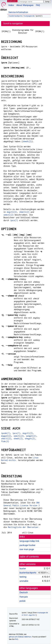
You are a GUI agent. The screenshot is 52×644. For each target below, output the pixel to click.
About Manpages (25, 5)
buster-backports (16, 16)
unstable (24, 581)
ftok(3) (5, 441)
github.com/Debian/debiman (20, 637)
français (24, 597)
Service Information (18, 12)
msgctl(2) (12, 212)
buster (23, 568)
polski (23, 601)
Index (11, 5)
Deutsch (24, 592)
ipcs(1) (14, 220)
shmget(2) (30, 439)
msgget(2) (6, 436)
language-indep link (29, 541)
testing (23, 577)
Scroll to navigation (13, 24)
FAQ (38, 5)
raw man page (27, 549)
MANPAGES (12, 1)
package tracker (27, 545)
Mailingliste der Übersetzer (23, 527)
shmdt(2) (27, 141)
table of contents (29, 557)
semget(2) (31, 436)
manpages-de (29, 16)
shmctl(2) (24, 212)
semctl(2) (9, 215)
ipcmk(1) (6, 433)
